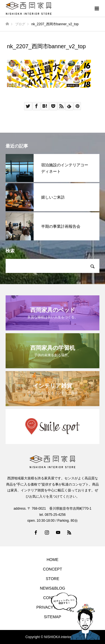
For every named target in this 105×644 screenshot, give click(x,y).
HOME (53, 560)
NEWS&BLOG (52, 588)
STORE (53, 579)
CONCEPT (52, 569)
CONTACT (53, 598)
